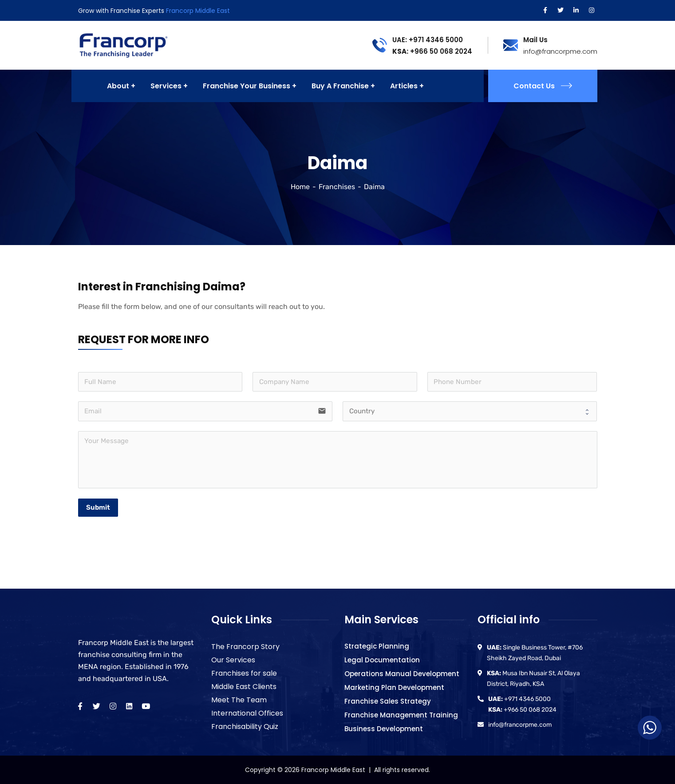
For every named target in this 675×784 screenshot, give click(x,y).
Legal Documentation (382, 660)
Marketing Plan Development (394, 687)
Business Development (384, 729)
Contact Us (543, 86)
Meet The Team (239, 700)
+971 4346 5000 (519, 699)
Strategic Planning (377, 646)
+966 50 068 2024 (432, 51)
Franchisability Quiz (245, 727)
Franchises (337, 187)
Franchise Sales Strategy (388, 701)
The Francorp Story (245, 647)
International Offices (247, 713)
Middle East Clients (244, 687)
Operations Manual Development (402, 674)
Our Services (233, 660)
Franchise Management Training (401, 715)
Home (300, 187)
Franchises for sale (244, 673)
